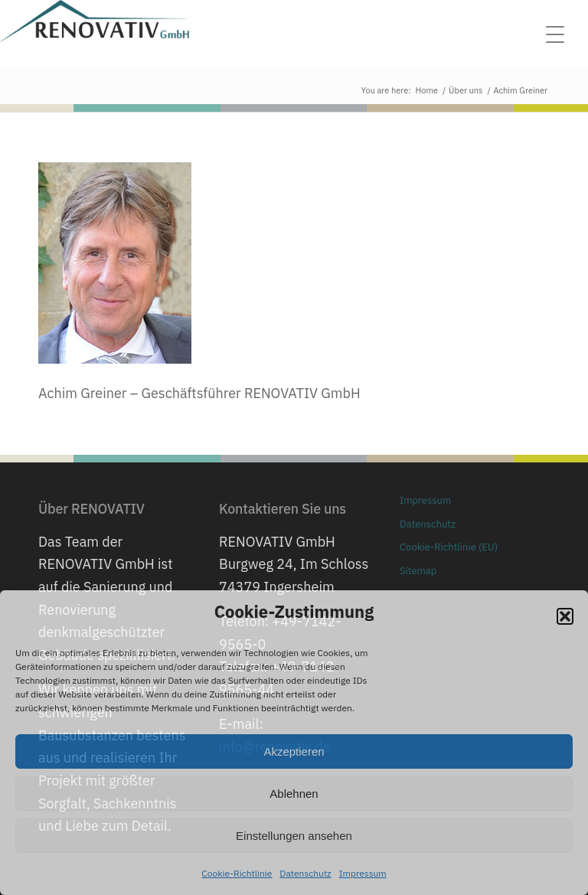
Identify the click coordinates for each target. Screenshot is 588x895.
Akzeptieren (294, 751)
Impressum (363, 873)
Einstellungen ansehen (294, 836)
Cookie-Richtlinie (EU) (449, 547)
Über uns (465, 90)
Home (427, 90)
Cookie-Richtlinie (237, 873)
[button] (565, 616)
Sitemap (418, 571)
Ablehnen (294, 794)
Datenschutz (305, 873)
